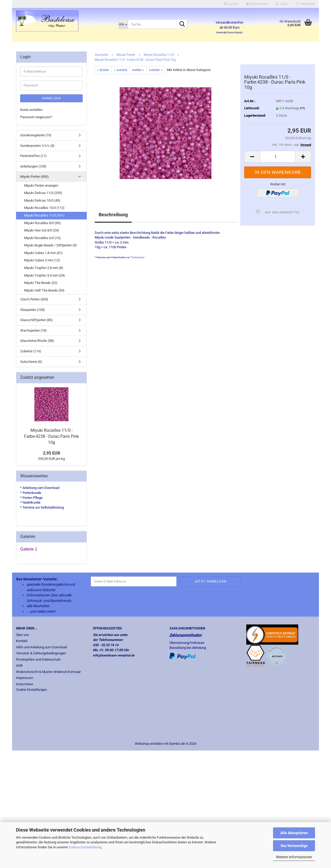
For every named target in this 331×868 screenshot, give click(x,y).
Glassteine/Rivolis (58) (37, 341)
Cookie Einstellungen (31, 690)
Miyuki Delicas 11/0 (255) (43, 193)
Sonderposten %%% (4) (37, 146)
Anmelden (51, 98)
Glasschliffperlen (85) (36, 320)
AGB (19, 665)
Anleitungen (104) (33, 166)
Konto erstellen (31, 110)
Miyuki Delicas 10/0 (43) (42, 200)
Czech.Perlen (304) (34, 299)
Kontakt (22, 641)
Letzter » (156, 70)
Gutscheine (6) (31, 362)
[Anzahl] (278, 157)
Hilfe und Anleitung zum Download (41, 647)
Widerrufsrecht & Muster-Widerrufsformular (48, 672)
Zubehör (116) (31, 351)
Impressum (25, 678)
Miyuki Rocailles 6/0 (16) (42, 238)
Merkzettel (305, 4)
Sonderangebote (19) (36, 135)
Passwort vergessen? (36, 117)
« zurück (121, 70)
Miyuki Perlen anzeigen (41, 185)
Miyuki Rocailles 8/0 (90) (42, 223)
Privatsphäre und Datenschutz (38, 659)
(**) (302, 108)
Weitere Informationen (294, 857)
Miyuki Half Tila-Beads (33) (44, 290)
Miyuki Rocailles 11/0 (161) (44, 215)
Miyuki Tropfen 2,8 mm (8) (44, 268)
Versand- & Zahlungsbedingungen (41, 653)
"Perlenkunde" (138, 257)
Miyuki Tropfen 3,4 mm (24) (45, 275)
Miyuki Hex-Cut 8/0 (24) (42, 230)
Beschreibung (113, 215)
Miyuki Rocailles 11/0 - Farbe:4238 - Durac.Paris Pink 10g (52, 436)
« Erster (103, 70)
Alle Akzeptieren (294, 833)
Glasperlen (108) (33, 310)
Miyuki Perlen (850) (34, 177)
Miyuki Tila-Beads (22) (41, 283)
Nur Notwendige (294, 846)
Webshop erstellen (149, 744)
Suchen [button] (231, 4)
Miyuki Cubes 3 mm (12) (42, 260)
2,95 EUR (52, 453)
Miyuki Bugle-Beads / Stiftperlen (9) (50, 245)
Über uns (23, 635)
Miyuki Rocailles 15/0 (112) (44, 208)
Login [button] (282, 4)
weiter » (138, 70)
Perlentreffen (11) (33, 156)
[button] (257, 4)
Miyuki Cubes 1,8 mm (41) (43, 253)
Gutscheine (25, 684)
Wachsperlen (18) (33, 330)
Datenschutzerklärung (85, 847)
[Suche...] (123, 24)
